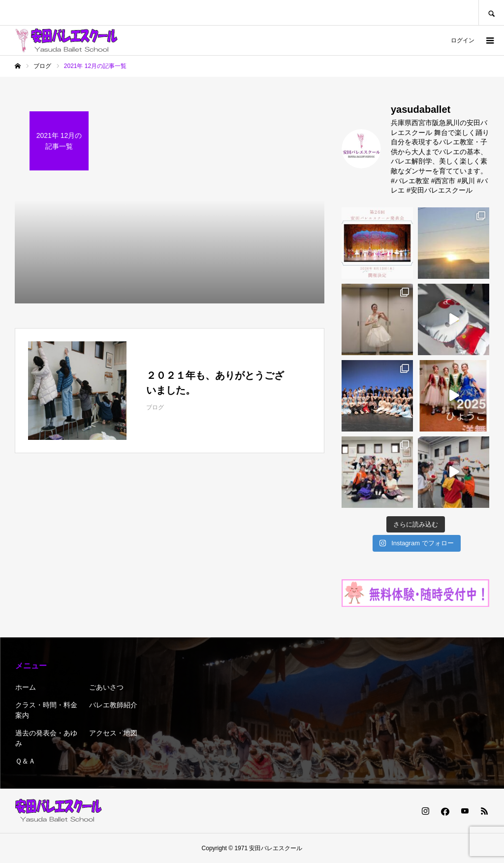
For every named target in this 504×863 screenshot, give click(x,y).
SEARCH (491, 13)
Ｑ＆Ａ (25, 761)
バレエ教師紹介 (113, 705)
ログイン (463, 40)
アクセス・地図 (113, 733)
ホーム (26, 687)
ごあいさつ (106, 687)
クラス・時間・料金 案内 (46, 710)
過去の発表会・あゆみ (46, 738)
